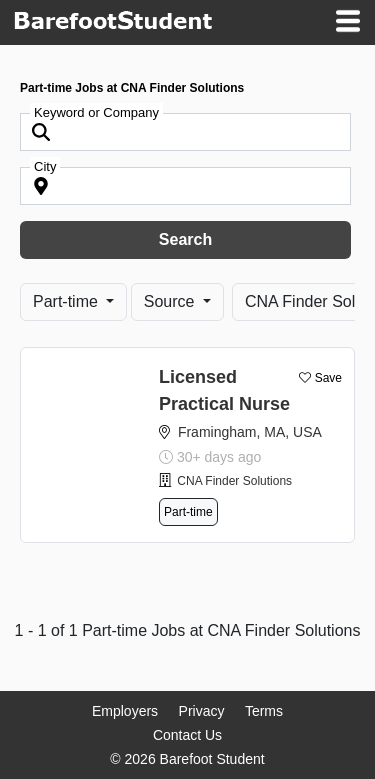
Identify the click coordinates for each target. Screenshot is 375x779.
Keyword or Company (96, 112)
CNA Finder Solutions (234, 481)
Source (171, 301)
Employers (125, 711)
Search (185, 239)
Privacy (202, 711)
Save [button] (328, 378)
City (45, 166)
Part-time (67, 301)
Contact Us (187, 735)
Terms (264, 711)
